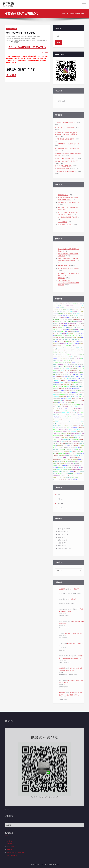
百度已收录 (17, 42)
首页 (64, 14)
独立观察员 (9, 3)
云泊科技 (30, 37)
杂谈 (19, 37)
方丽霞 (39, 37)
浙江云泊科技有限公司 (30, 40)
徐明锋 (34, 37)
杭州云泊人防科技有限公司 (13, 38)
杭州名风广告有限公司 (12, 40)
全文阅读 (11, 75)
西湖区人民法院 (41, 40)
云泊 (25, 37)
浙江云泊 (21, 40)
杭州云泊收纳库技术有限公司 (29, 38)
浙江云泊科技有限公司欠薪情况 (75, 14)
